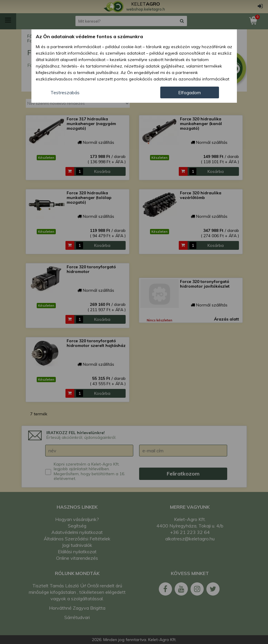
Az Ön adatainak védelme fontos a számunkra (89, 36)
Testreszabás (65, 92)
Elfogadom (189, 92)
